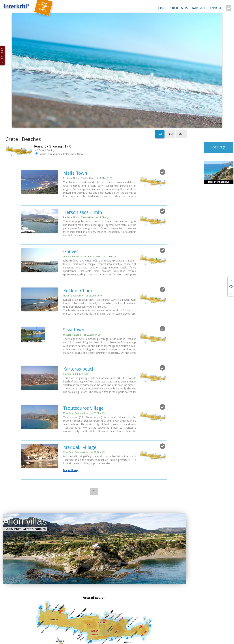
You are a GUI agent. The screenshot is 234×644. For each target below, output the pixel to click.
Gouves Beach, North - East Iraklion (90, 229)
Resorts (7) (178, 639)
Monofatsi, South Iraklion (84, 386)
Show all (8, 639)
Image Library (71, 443)
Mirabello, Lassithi (82, 308)
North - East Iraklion (83, 268)
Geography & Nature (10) (98, 639)
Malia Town (75, 146)
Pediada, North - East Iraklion (88, 151)
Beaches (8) (159, 639)
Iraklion (76, 347)
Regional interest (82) (34, 639)
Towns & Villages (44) (132, 639)
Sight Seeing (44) (65, 639)
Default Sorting (45, 123)
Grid (170, 107)
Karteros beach (79, 342)
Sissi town (74, 303)
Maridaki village (80, 420)
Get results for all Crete (94, 628)
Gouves (71, 224)
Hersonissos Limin (83, 185)
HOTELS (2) (218, 120)
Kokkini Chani (78, 263)
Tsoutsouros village (83, 381)
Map (181, 107)
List (160, 107)
